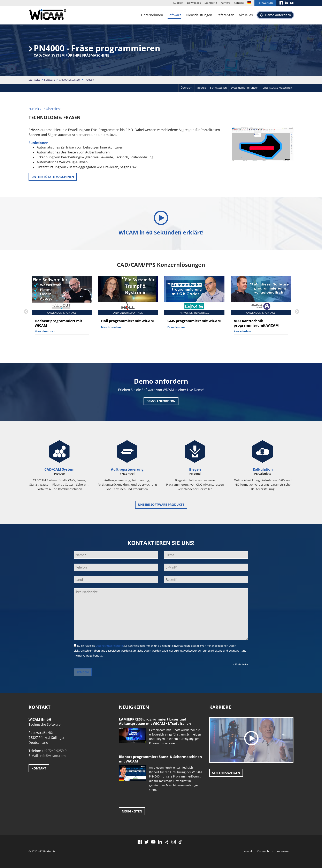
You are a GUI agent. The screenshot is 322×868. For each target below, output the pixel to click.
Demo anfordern (278, 15)
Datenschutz (265, 851)
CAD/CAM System (70, 80)
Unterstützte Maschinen (277, 88)
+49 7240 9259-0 (54, 751)
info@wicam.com (53, 756)
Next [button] (297, 311)
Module (201, 88)
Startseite (34, 80)
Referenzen (225, 15)
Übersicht (187, 88)
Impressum (283, 851)
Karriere (225, 3)
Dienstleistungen (199, 15)
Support (178, 3)
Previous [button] (25, 311)
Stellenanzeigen (226, 773)
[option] (62, 309)
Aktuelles (246, 15)
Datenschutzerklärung (109, 646)
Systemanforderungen (245, 88)
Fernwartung (265, 3)
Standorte (211, 3)
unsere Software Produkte (161, 505)
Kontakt (239, 3)
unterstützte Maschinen (53, 177)
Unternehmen (152, 15)
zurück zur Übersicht (45, 109)
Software (174, 15)
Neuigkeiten (132, 811)
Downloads (194, 3)
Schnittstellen (218, 88)
